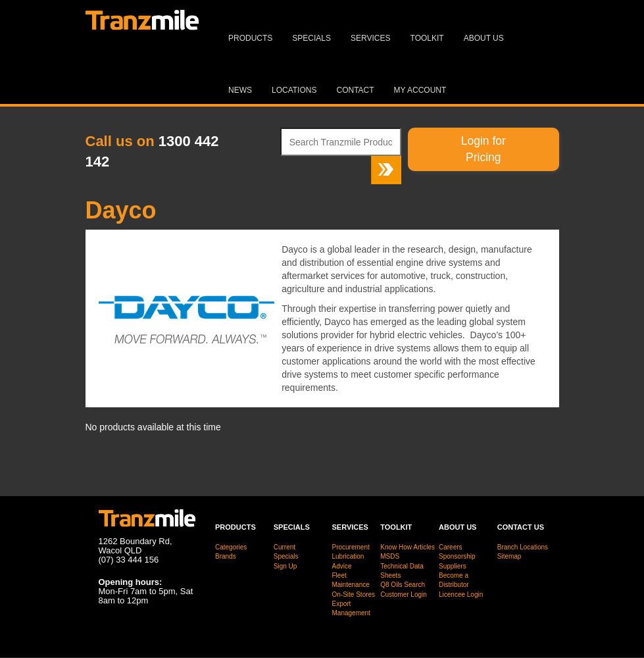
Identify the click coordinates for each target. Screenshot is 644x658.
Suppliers (453, 566)
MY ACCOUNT (420, 90)
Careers (451, 547)
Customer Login (404, 595)
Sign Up (285, 566)
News (240, 90)
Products (250, 38)
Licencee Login (461, 595)
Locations (294, 90)
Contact (355, 90)
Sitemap (509, 556)
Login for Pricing (483, 149)
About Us (484, 38)
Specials (311, 38)
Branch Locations (523, 547)
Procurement (351, 547)
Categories (231, 547)
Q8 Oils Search (403, 585)
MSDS (390, 556)
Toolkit (427, 38)
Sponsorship (457, 556)
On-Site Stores (354, 595)
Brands (226, 556)
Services (370, 38)
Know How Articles (408, 547)
